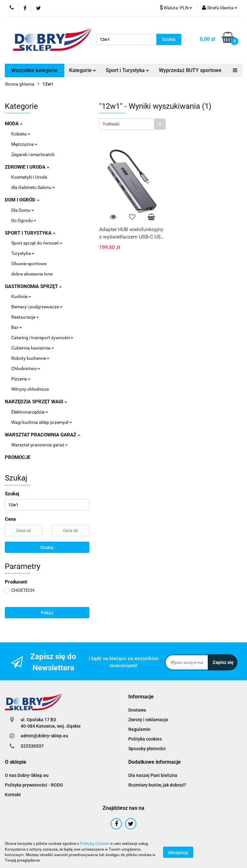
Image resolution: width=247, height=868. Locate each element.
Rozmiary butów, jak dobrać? (157, 785)
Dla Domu (23, 210)
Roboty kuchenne (30, 358)
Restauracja (25, 317)
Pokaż (47, 613)
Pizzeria (21, 379)
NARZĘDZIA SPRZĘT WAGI (36, 402)
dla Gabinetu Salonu (33, 187)
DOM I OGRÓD (22, 200)
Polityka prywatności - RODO (34, 785)
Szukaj (47, 547)
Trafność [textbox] (111, 124)
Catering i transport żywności (42, 338)
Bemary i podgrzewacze (37, 307)
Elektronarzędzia (30, 412)
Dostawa (137, 710)
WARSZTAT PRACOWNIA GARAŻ (42, 435)
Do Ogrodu (24, 220)
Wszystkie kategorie (34, 70)
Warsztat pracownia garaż (40, 445)
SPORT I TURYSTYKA (30, 233)
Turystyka (23, 253)
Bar (17, 327)
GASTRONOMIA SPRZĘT (33, 286)
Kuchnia (21, 296)
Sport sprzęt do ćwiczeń (37, 243)
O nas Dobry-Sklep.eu (27, 775)
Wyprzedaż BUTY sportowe (190, 70)
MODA (14, 124)
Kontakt (13, 795)
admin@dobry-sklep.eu (44, 736)
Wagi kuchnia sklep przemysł (42, 422)
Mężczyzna (24, 144)
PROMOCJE (18, 457)
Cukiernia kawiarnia (33, 348)
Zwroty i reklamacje (148, 720)
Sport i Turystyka (128, 70)
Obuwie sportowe (29, 264)
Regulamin (139, 729)
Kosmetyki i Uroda (29, 177)
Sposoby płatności (147, 749)
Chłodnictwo (26, 369)
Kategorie (83, 70)
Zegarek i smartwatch (33, 154)
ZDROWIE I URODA (27, 167)
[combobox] (132, 124)
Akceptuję (178, 852)
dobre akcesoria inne (32, 274)
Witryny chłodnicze (30, 389)
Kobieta (21, 134)
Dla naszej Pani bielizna (153, 775)
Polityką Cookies (95, 844)
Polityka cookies (145, 739)
